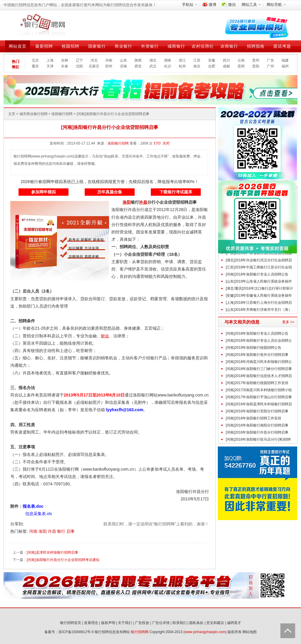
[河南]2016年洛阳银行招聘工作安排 (254, 418)
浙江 (182, 60)
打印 (157, 143)
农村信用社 (203, 46)
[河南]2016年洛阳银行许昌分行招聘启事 (257, 432)
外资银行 (150, 46)
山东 (123, 60)
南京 (197, 66)
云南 (241, 60)
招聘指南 (256, 46)
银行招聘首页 (71, 623)
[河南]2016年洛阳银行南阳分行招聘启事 (257, 425)
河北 (94, 60)
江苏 (197, 60)
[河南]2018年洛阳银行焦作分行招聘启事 (257, 355)
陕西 (138, 60)
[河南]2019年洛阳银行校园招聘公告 (254, 348)
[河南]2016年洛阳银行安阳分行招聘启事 (257, 411)
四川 (226, 60)
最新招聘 (44, 46)
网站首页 (18, 46)
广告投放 (142, 623)
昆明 (241, 66)
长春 (65, 66)
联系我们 (180, 623)
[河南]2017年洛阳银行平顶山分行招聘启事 (259, 397)
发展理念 (91, 623)
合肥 (212, 66)
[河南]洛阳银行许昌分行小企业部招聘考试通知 (63, 560)
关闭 (166, 143)
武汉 (153, 66)
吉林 (65, 60)
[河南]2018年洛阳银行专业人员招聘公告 (257, 274)
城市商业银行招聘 (34, 114)
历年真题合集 (110, 192)
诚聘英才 (234, 623)
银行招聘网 (140, 632)
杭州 (182, 66)
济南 (123, 66)
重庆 (35, 66)
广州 (270, 66)
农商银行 (229, 46)
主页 (12, 114)
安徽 (212, 60)
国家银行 (97, 46)
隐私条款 (196, 623)
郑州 (109, 66)
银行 (62, 531)
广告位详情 (161, 623)
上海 (50, 60)
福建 (285, 60)
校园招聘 (71, 46)
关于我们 (125, 623)
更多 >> (288, 322)
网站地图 (250, 632)
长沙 (168, 66)
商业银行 (123, 46)
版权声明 (108, 623)
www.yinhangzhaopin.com (205, 632)
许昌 (53, 531)
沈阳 (79, 66)
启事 (71, 531)
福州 (285, 66)
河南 (109, 60)
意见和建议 (215, 623)
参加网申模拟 (44, 192)
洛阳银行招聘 (62, 114)
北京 (35, 60)
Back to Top (288, 631)
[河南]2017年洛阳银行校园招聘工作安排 (257, 383)
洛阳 (43, 531)
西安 (138, 66)
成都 (226, 66)
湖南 (168, 60)
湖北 (153, 60)
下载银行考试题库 (176, 192)
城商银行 (176, 46)
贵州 (256, 60)
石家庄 (94, 66)
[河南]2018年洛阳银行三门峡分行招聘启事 (259, 369)
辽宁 (79, 60)
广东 (270, 60)
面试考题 (282, 46)
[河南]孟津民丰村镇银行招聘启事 (52, 552)
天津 (50, 66)
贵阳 (256, 66)
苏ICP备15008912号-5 (76, 632)
